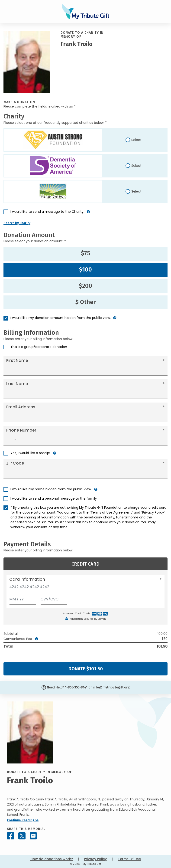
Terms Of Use (129, 859)
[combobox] (12, 440)
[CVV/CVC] (54, 598)
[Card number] (85, 588)
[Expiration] (23, 598)
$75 (86, 253)
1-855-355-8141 (76, 687)
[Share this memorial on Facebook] (11, 836)
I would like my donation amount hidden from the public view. (61, 318)
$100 (85, 270)
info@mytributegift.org (111, 687)
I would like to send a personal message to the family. (54, 498)
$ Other (85, 302)
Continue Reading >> (23, 820)
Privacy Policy (95, 859)
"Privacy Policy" (153, 512)
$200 (85, 286)
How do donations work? (52, 859)
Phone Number (21, 430)
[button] (88, 214)
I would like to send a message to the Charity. (47, 212)
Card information (27, 579)
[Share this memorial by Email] (33, 836)
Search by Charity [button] (17, 223)
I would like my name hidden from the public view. (51, 489)
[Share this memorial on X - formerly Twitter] (22, 836)
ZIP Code (15, 463)
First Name (17, 360)
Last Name (17, 384)
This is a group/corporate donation (39, 347)
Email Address (21, 407)
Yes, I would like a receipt (31, 453)
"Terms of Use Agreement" (111, 512)
